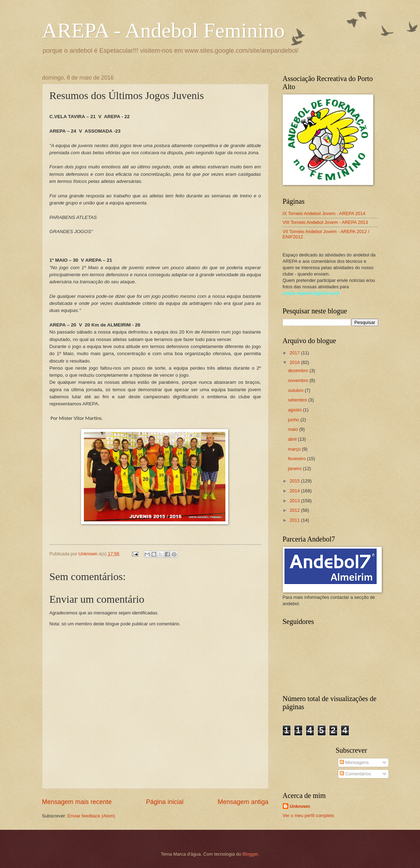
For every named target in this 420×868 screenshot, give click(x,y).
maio (294, 429)
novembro (299, 380)
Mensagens (354, 762)
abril (293, 439)
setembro (298, 400)
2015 (295, 481)
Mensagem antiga (243, 802)
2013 (295, 501)
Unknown (300, 806)
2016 (295, 362)
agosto (295, 410)
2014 (295, 491)
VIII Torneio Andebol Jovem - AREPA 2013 (325, 222)
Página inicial (165, 802)
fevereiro (298, 459)
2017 (295, 353)
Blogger (250, 854)
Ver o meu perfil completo (309, 815)
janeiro (295, 468)
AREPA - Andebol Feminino (163, 30)
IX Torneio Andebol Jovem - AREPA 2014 (324, 213)
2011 (295, 520)
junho (294, 420)
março (295, 449)
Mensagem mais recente (77, 802)
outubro (296, 390)
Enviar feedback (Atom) (91, 816)
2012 (295, 510)
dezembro (299, 371)
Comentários (355, 774)
